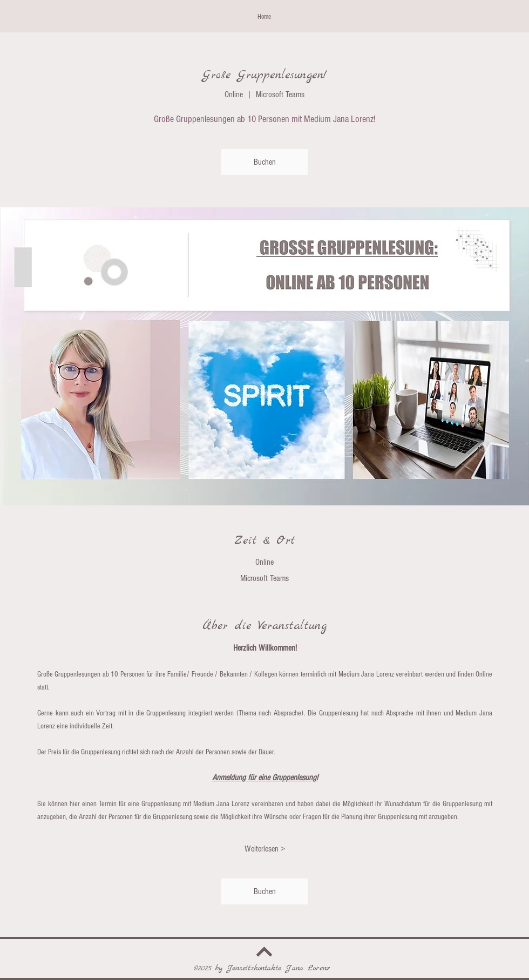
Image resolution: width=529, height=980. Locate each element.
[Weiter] (264, 952)
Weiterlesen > (265, 849)
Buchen (265, 162)
